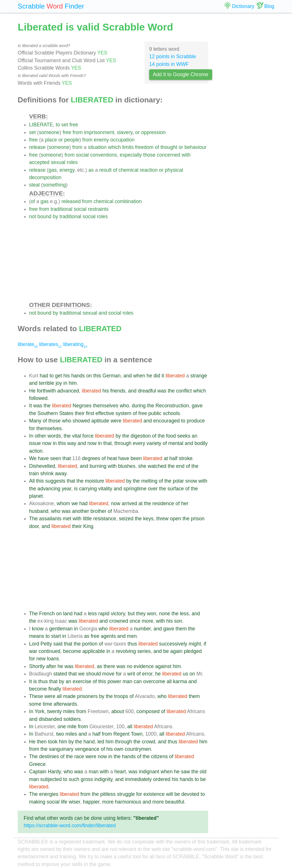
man (127, 681)
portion (90, 644)
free (74, 125)
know (38, 629)
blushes (127, 466)
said (58, 644)
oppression (153, 132)
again (176, 651)
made (69, 696)
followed (38, 398)
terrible (46, 383)
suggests (55, 481)
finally (55, 689)
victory (118, 614)
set (65, 125)
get (58, 376)
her (185, 503)
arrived (129, 503)
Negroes (82, 406)
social (82, 155)
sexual (58, 162)
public (155, 413)
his (67, 376)
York (39, 711)
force (88, 436)
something (54, 185)
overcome (154, 681)
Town (137, 734)
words (54, 436)
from (78, 132)
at (166, 458)
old (203, 772)
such (74, 779)
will (169, 794)
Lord (34, 644)
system (123, 413)
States (66, 413)
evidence (144, 666)
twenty (55, 711)
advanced (68, 391)
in (65, 383)
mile (72, 727)
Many (35, 421)
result (105, 170)
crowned (119, 621)
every (139, 443)
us (185, 674)
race (79, 756)
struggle (126, 794)
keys (148, 519)
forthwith (46, 391)
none (165, 614)
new (41, 659)
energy (67, 170)
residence (163, 503)
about (118, 711)
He (32, 391)
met (67, 519)
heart (120, 772)
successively (173, 644)
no (129, 666)
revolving (126, 651)
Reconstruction (172, 406)
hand (89, 742)
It (31, 406)
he (149, 376)
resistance (105, 519)
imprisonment (99, 132)
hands (78, 376)
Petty (46, 644)
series (144, 651)
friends (118, 391)
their (80, 413)
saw (185, 772)
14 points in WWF (169, 64)
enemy (101, 140)
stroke (186, 458)
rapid (104, 614)
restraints (98, 209)
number (142, 629)
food (171, 436)
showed (81, 421)
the (171, 391)
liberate (28, 344)
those (149, 155)
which (114, 147)
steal (34, 185)
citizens (160, 756)
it (163, 376)
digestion (141, 436)
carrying (88, 489)
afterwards (65, 704)
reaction (149, 170)
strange (199, 376)
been (136, 458)
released (71, 201)
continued (49, 651)
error (147, 674)
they (141, 614)
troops (121, 696)
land (68, 614)
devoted (190, 794)
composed (148, 711)
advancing (49, 489)
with (186, 155)
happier (91, 802)
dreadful (147, 391)
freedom (144, 147)
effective (105, 413)
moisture (95, 481)
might (195, 644)
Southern (47, 413)
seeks (184, 436)
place (51, 140)
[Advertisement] (119, 260)
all (169, 681)
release (37, 147)
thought (169, 147)
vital (77, 436)
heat (112, 458)
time (47, 704)
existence (154, 794)
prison (198, 519)
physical (174, 170)
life (64, 802)
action (36, 451)
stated (60, 674)
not (33, 217)
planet (36, 496)
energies (49, 794)
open (176, 519)
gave (197, 406)
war (33, 651)
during (139, 406)
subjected (51, 779)
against (163, 666)
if (205, 644)
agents (108, 636)
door (34, 526)
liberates (50, 344)
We (33, 458)
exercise (82, 681)
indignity (103, 779)
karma (180, 681)
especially (131, 155)
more (147, 621)
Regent (121, 734)
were (116, 421)
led (101, 742)
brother (98, 511)
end (180, 466)
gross (87, 779)
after (51, 666)
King (88, 526)
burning (98, 466)
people (72, 140)
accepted (39, 162)
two (60, 734)
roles (72, 162)
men (132, 636)
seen (56, 458)
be (166, 651)
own (119, 749)
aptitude (100, 421)
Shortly (37, 666)
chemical (128, 170)
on (89, 376)
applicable (94, 651)
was (162, 391)
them (181, 629)
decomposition (45, 177)
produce (196, 421)
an (194, 436)
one (62, 727)
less (92, 614)
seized (126, 519)
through (123, 443)
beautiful (175, 802)
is (76, 489)
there (109, 666)
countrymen (138, 749)
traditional (61, 209)
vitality (105, 489)
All (32, 481)
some (35, 704)
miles (69, 711)
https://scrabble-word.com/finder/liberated (70, 825)
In (31, 436)
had (44, 376)
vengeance (87, 749)
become (72, 651)
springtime (135, 489)
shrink (47, 474)
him (73, 383)
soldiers (72, 719)
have (43, 458)
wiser (74, 802)
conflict (184, 391)
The (33, 519)
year (66, 489)
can (138, 681)
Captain (38, 772)
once (135, 621)
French (47, 614)
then (42, 742)
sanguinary (61, 749)
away (61, 474)
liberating (75, 344)
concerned (169, 155)
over (153, 489)
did (157, 376)
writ (131, 674)
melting (149, 481)
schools (171, 413)
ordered (162, 779)
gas (52, 170)
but (131, 614)
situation (97, 147)
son (178, 621)
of (157, 147)
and (103, 313)
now (47, 443)
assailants (50, 519)
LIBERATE (41, 125)
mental (176, 443)
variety (154, 443)
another (81, 511)
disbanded (50, 719)
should (94, 674)
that (107, 443)
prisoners (87, 696)
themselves (106, 406)
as (91, 170)
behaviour (195, 147)
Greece (37, 764)
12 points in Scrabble (173, 56)
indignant (149, 772)
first (90, 413)
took (53, 742)
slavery (125, 132)
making (37, 802)
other (40, 436)
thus (132, 644)
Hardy (54, 772)
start (56, 636)
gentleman (61, 629)
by (55, 217)
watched (157, 466)
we (75, 503)
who (124, 406)
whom (63, 503)
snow (191, 481)
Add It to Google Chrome (181, 74)
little (87, 519)
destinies (49, 756)
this (97, 376)
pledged (193, 651)
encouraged (166, 421)
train (34, 474)
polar (178, 481)
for (32, 428)
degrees (91, 458)
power (114, 681)
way (72, 443)
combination (128, 201)
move (108, 674)
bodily (201, 443)
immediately (138, 779)
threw (162, 519)
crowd (148, 742)
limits (128, 147)
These (36, 696)
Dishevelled (42, 466)
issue (35, 443)
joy (59, 383)
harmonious (128, 802)
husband (39, 511)
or (137, 132)
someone (49, 132)
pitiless (108, 794)
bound (44, 217)
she (142, 466)
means (37, 636)
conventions (104, 155)
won (151, 614)
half (173, 458)
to (58, 125)
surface (176, 489)
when (139, 376)
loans (53, 659)
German (111, 376)
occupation (122, 140)
